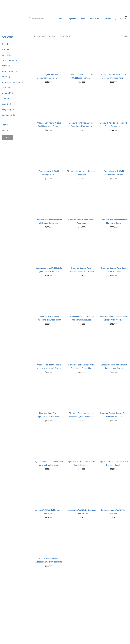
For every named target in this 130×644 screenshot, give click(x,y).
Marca (4, 88)
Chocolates (6, 55)
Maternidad (6, 93)
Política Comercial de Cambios (79, 620)
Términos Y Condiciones (76, 615)
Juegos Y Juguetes (9, 71)
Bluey (4, 49)
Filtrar (7, 137)
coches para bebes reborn (11, 60)
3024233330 (42, 613)
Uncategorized (7, 115)
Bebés (4, 44)
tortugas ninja (7, 110)
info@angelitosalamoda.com (48, 619)
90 (73, 36)
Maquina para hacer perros (11, 82)
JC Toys (5, 66)
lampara (5, 77)
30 (67, 36)
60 (70, 36)
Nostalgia (5, 104)
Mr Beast (5, 99)
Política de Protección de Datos (79, 624)
